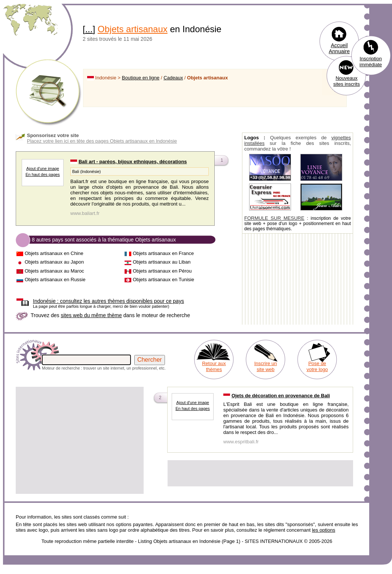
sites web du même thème (91, 315)
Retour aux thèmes (214, 366)
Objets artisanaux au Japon (54, 262)
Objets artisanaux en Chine (54, 253)
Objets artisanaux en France (163, 253)
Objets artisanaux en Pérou (162, 271)
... (89, 29)
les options (324, 530)
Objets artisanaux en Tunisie (163, 280)
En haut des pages (43, 174)
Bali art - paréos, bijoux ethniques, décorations (133, 162)
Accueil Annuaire (339, 48)
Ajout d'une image (43, 168)
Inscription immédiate (371, 62)
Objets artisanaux (133, 29)
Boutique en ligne (141, 78)
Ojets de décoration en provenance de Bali (281, 396)
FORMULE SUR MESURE (274, 218)
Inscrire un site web (266, 366)
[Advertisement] (80, 440)
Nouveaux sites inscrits (347, 81)
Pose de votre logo (317, 366)
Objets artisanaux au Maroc (54, 271)
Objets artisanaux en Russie (55, 280)
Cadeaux (173, 78)
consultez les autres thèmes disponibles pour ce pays (108, 301)
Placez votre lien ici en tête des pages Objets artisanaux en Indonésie (102, 141)
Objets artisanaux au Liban (162, 262)
